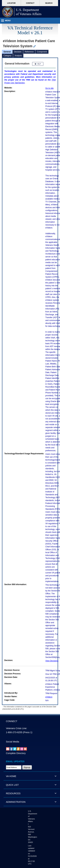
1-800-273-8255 (14, 732)
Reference (29, 52)
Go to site (50, 88)
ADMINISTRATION (16, 802)
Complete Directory (16, 753)
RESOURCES (13, 793)
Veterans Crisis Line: (16, 728)
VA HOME (11, 776)
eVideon (49, 697)
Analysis (18, 56)
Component (42, 52)
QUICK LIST (12, 785)
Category (7, 56)
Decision (18, 52)
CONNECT (12, 721)
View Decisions (52, 661)
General (7, 52)
